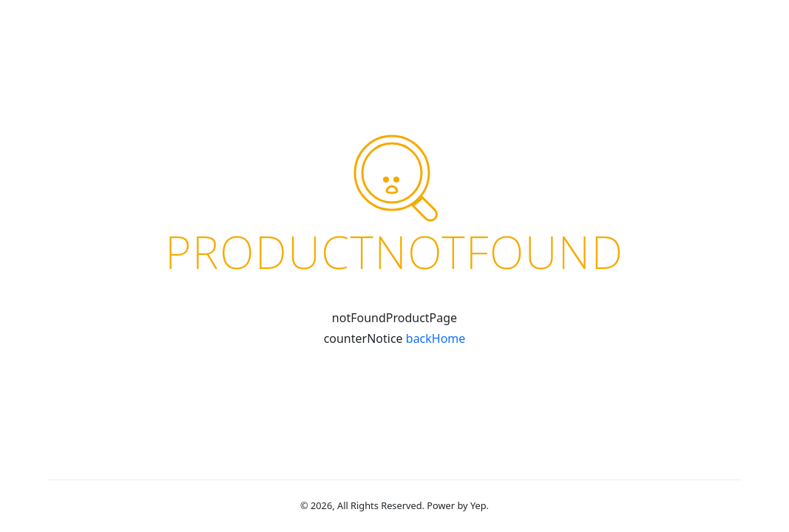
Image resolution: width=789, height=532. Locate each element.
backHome (436, 338)
